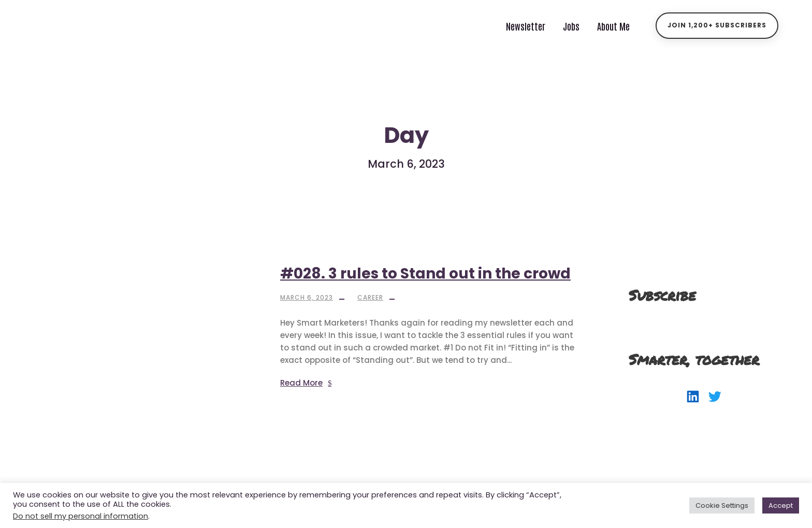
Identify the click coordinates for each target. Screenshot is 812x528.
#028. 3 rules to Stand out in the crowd (425, 274)
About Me (613, 26)
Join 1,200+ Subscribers (717, 25)
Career (370, 297)
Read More (306, 383)
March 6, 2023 (307, 297)
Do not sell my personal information (81, 516)
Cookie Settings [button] (722, 505)
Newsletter (526, 26)
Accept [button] (781, 505)
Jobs (571, 26)
